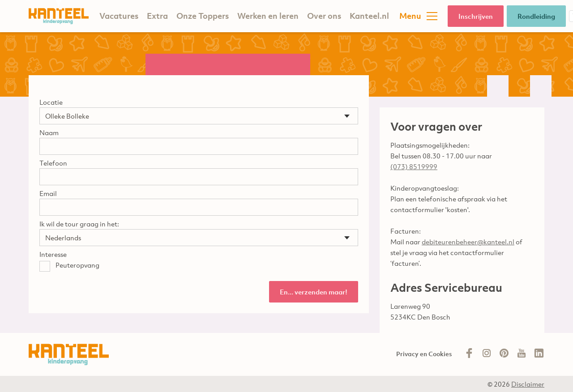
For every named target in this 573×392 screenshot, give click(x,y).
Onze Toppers (203, 16)
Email (48, 193)
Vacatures (119, 16)
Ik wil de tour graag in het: (79, 224)
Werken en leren (268, 16)
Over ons (324, 16)
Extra (157, 16)
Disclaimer (528, 384)
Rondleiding (536, 16)
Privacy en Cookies (424, 354)
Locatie (51, 102)
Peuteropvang (77, 265)
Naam (49, 132)
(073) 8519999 (414, 166)
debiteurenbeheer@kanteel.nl (468, 242)
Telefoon (53, 163)
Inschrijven (476, 16)
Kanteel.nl (369, 16)
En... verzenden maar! (314, 292)
